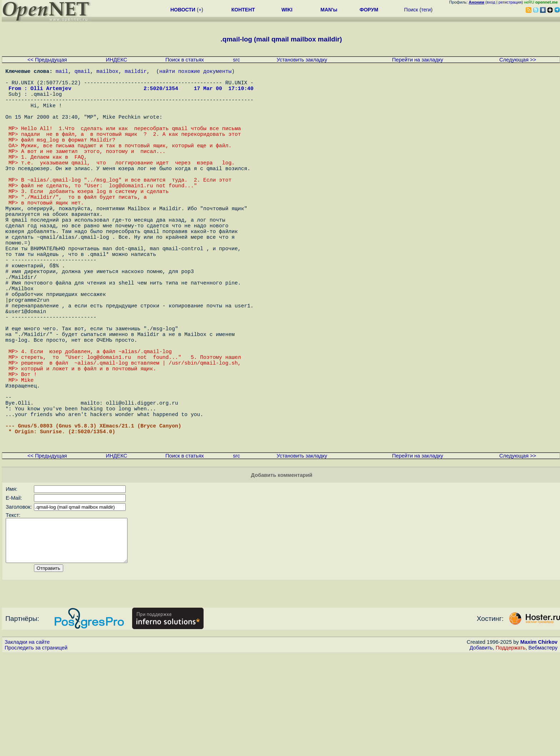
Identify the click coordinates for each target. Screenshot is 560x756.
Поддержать (511, 749)
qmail (82, 72)
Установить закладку (302, 60)
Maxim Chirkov (539, 743)
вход (491, 2)
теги (426, 10)
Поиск (411, 10)
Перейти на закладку (418, 60)
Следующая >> (518, 60)
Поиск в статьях (185, 60)
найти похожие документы (195, 72)
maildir (136, 72)
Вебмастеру (543, 749)
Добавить (481, 749)
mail (62, 72)
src (236, 60)
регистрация (510, 2)
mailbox (107, 72)
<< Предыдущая (47, 60)
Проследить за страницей (36, 749)
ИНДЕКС (116, 60)
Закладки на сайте (27, 743)
